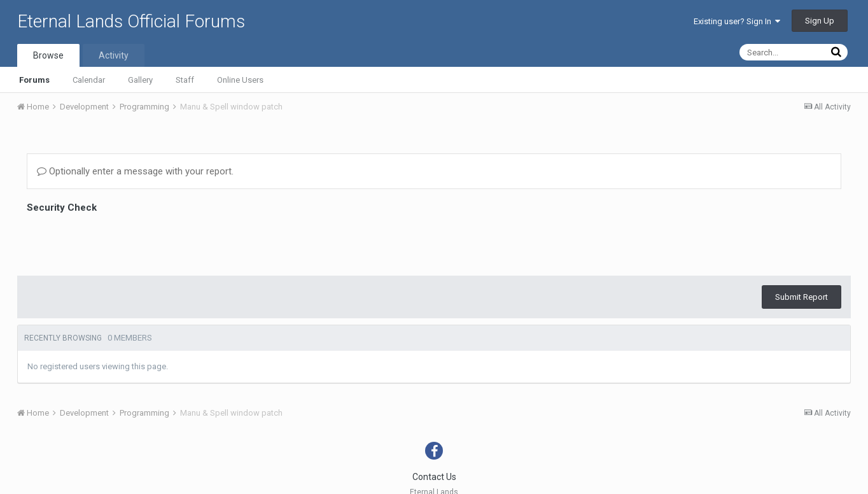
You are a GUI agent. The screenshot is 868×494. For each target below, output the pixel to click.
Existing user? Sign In (737, 21)
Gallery (140, 80)
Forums (34, 80)
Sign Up (820, 21)
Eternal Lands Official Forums (131, 21)
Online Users (240, 80)
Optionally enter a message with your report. (135, 171)
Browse (48, 55)
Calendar (89, 80)
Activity (114, 55)
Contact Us (434, 477)
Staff (185, 80)
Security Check (62, 208)
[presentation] (123, 241)
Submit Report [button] (801, 297)
